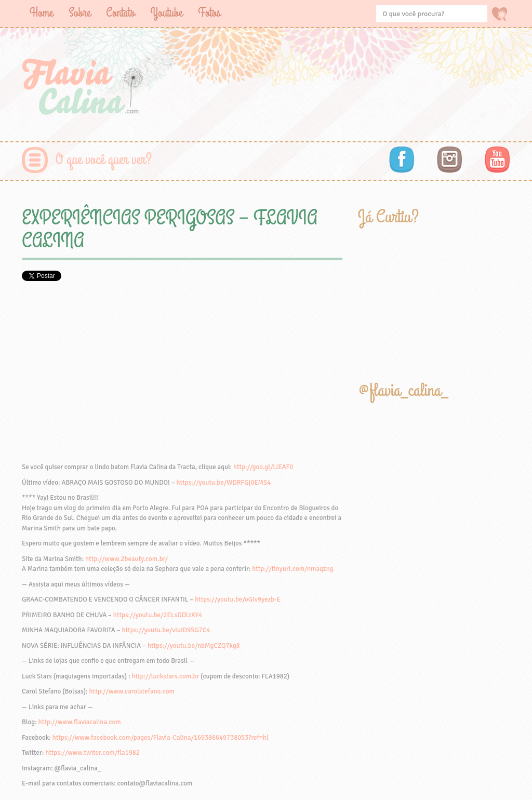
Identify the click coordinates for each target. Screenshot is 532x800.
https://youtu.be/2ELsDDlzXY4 (158, 615)
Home (41, 13)
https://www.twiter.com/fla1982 (92, 753)
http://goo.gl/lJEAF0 (263, 467)
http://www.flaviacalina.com (80, 722)
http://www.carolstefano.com (132, 691)
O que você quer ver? (104, 160)
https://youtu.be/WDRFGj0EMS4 (224, 483)
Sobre (79, 13)
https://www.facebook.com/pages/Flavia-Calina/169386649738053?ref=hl (161, 738)
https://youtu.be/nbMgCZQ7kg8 (194, 646)
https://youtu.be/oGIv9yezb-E (238, 599)
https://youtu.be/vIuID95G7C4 (166, 630)
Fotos (209, 13)
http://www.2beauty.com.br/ (127, 559)
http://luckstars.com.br (165, 676)
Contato (120, 13)
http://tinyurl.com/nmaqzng (292, 569)
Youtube (166, 13)
